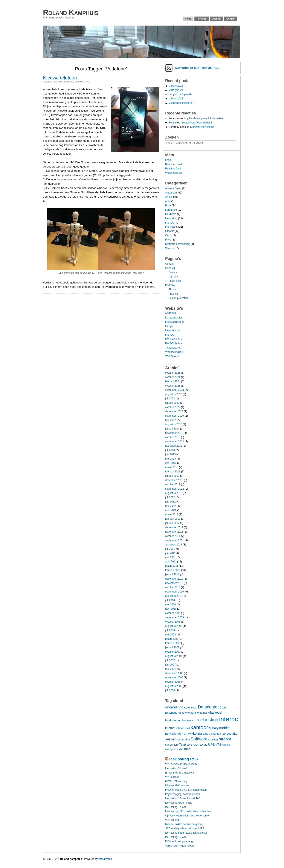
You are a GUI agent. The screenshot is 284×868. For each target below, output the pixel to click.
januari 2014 (172, 429)
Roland (66, 82)
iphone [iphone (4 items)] (180, 728)
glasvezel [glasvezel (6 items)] (215, 712)
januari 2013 (172, 476)
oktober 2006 (173, 682)
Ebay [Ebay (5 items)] (223, 707)
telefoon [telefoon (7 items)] (193, 744)
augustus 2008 (174, 626)
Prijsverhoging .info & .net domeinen (186, 790)
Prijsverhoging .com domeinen (182, 794)
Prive (168, 240)
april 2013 (171, 463)
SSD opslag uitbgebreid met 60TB (185, 828)
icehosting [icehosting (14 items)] (208, 720)
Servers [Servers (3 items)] (180, 740)
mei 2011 (170, 557)
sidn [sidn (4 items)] (187, 740)
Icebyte (169, 326)
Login (168, 160)
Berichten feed (173, 164)
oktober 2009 (173, 613)
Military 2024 (176, 90)
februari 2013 (173, 472)
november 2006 (174, 678)
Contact (231, 19)
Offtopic (170, 231)
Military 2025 (176, 86)
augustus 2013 (174, 446)
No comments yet (81, 82)
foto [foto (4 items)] (184, 713)
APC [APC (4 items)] (180, 708)
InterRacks (171, 227)
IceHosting (171, 218)
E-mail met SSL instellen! (180, 773)
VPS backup (172, 777)
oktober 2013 (173, 437)
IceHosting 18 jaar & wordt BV (182, 798)
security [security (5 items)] (232, 734)
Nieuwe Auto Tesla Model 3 (196, 123)
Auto (168, 201)
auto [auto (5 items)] (187, 707)
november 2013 (174, 433)
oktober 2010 (173, 587)
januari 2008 (172, 647)
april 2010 (171, 609)
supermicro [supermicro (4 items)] (172, 745)
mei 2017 (170, 420)
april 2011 (171, 562)
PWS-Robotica (174, 343)
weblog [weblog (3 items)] (226, 745)
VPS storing (172, 820)
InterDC (170, 223)
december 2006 (174, 673)
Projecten (174, 294)
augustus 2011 (174, 545)
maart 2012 (172, 515)
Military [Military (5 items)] (214, 728)
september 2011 (175, 540)
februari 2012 (173, 519)
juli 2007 (170, 660)
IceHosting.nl (173, 330)
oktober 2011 (173, 536)
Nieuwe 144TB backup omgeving (184, 824)
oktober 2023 (173, 386)
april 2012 (171, 510)
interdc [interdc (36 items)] (229, 719)
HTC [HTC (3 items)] (194, 720)
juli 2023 (170, 399)
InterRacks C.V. (174, 339)
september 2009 (175, 617)
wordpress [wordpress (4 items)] (171, 749)
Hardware (171, 214)
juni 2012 (170, 502)
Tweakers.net (173, 348)
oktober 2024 (173, 377)
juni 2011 (170, 553)
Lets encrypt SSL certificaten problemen (188, 811)
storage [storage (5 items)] (213, 739)
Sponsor (170, 248)
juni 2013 (170, 454)
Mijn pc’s (173, 277)
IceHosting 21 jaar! (176, 768)
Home (188, 19)
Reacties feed (173, 169)
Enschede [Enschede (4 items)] (171, 713)
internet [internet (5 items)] (170, 728)
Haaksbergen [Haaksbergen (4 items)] (173, 720)
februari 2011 (173, 570)
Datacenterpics (174, 318)
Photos (172, 289)
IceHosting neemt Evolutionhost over (186, 833)
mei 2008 (170, 635)
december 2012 (174, 480)
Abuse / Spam (173, 188)
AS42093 (170, 313)
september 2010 (175, 592)
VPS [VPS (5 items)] (219, 745)
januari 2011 (172, 574)
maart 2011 (172, 566)
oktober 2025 (173, 373)
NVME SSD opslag (176, 781)
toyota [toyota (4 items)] (204, 745)
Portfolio (201, 19)
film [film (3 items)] (180, 713)
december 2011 (174, 527)
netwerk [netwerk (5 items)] (170, 734)
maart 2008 (172, 639)
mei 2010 (170, 605)
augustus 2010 (174, 596)
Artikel (169, 197)
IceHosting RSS (184, 759)
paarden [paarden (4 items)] (216, 734)
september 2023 (175, 390)
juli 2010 (170, 600)
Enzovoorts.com (174, 322)
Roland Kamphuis (71, 12)
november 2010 (174, 583)
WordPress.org (174, 173)
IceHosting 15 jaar (176, 837)
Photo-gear (175, 281)
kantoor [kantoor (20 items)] (199, 727)
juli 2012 (170, 497)
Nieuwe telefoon (60, 78)
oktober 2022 (173, 407)
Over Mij (216, 19)
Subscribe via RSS (197, 68)
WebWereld (172, 356)
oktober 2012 (173, 484)
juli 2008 (170, 630)
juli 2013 (170, 450)
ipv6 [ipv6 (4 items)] (187, 728)
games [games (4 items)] (203, 713)
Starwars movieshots (202, 127)
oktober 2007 (173, 652)
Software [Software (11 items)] (199, 739)
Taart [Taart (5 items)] (183, 745)
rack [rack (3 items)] (224, 734)
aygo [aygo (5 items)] (194, 707)
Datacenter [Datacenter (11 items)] (208, 707)
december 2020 (174, 411)
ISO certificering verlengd (180, 841)
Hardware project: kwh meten (206, 118)
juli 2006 (170, 690)
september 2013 (175, 442)
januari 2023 (172, 403)
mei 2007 (170, 669)
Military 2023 (176, 99)
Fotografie (171, 210)
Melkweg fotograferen (181, 103)
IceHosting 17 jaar (176, 807)
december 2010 (174, 579)
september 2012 (175, 489)
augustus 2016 (174, 424)
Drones (173, 272)
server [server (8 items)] (170, 739)
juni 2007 (170, 665)
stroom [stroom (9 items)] (225, 739)
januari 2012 (172, 523)
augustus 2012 (174, 493)
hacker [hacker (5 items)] (186, 720)
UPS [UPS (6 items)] (212, 744)
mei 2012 (170, 506)
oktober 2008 (173, 622)
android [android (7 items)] (171, 707)
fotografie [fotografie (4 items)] (193, 713)
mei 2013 (170, 459)
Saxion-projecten (178, 298)
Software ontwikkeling (178, 244)
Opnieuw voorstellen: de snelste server (187, 816)
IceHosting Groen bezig (179, 803)
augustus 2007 (174, 656)
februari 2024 (173, 381)
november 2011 (174, 532)
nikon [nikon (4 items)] (180, 734)
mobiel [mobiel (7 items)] (224, 728)
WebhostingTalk (174, 352)
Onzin (169, 235)
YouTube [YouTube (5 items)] (184, 749)
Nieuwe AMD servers (177, 786)
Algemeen (171, 193)
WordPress (105, 859)
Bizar (168, 206)
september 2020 (175, 416)
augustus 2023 (174, 394)
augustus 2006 (174, 686)
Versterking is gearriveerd (180, 846)
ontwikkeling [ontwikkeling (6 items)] (193, 733)
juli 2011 (170, 549)
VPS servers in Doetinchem (181, 764)
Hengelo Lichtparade (180, 94)
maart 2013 (172, 467)
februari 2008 (173, 643)
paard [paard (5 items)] (206, 734)
